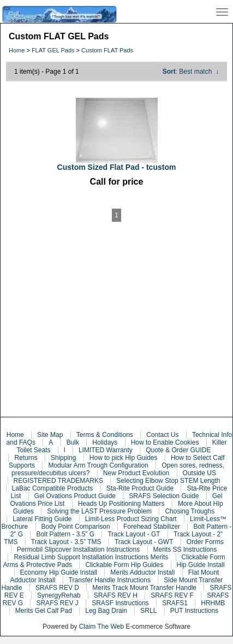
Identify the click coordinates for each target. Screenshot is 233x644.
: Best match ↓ (191, 72)
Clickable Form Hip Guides (124, 565)
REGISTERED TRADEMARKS (58, 481)
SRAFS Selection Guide (164, 496)
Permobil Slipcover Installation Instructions (78, 550)
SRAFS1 (175, 603)
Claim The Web (101, 627)
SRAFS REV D (57, 588)
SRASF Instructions (120, 603)
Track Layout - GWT (144, 542)
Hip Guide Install (201, 565)
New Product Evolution (136, 473)
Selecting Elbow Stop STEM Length (168, 481)
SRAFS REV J (57, 603)
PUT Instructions (194, 611)
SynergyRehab (59, 595)
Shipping (64, 458)
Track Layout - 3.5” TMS (66, 542)
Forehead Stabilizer (152, 527)
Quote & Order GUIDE (178, 450)
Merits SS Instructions (185, 550)
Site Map (50, 435)
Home (17, 50)
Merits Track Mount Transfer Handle (144, 588)
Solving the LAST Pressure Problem (99, 511)
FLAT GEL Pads (53, 50)
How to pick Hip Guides (124, 458)
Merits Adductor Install (142, 572)
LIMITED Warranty (106, 450)
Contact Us (162, 435)
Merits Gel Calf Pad (44, 611)
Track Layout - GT (134, 534)
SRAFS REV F (172, 595)
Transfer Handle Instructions (110, 580)
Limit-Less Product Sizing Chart (131, 519)
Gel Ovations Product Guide (75, 496)
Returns (26, 458)
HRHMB (213, 603)
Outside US (199, 473)
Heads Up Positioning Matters (121, 504)
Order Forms (205, 542)
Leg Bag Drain (106, 611)
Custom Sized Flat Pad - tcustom (117, 167)
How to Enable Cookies (165, 442)
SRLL (148, 611)
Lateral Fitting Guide (42, 519)
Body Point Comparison (76, 527)
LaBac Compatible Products (53, 488)
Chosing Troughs (190, 511)
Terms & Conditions (105, 435)
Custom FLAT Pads (107, 50)
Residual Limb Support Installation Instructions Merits (91, 557)
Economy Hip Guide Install (59, 572)
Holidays (105, 442)
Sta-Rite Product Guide (140, 488)
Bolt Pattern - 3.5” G (65, 534)
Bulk (73, 442)
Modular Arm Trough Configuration (98, 465)
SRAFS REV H (116, 595)
